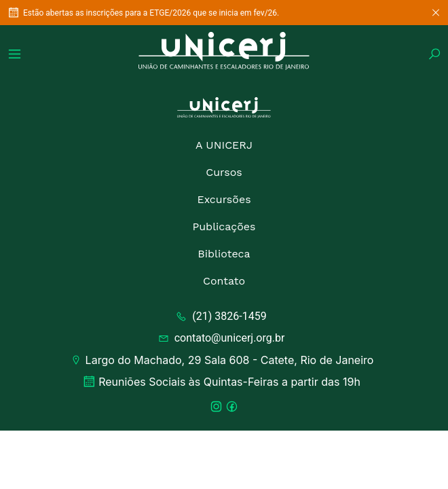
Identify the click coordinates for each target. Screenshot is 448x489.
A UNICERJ (224, 145)
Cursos (224, 172)
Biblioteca (224, 254)
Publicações (224, 227)
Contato (224, 281)
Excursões (224, 199)
